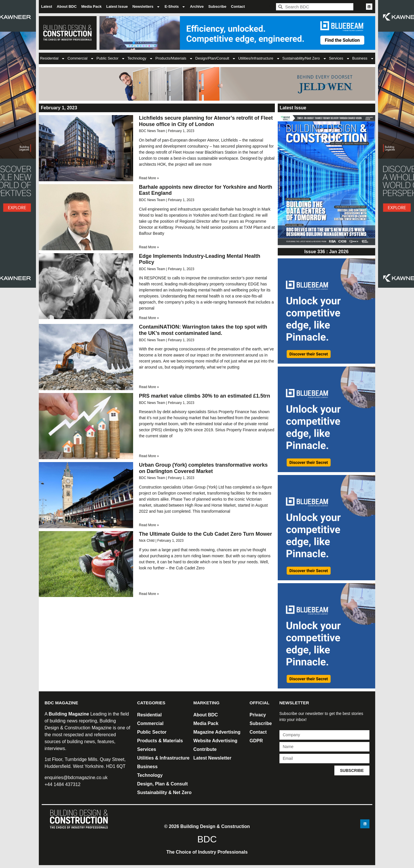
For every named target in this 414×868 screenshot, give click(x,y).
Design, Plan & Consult (162, 784)
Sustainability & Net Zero (164, 792)
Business (363, 59)
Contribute (205, 749)
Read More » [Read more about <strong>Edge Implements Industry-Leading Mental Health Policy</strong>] (149, 318)
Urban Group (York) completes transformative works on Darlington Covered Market (203, 468)
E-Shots (175, 7)
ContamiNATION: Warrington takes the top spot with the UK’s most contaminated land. (203, 330)
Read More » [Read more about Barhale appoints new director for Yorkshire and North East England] (149, 247)
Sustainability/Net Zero (304, 59)
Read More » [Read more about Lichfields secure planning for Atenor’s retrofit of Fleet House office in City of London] (149, 178)
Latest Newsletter (213, 758)
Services (339, 59)
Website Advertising (215, 741)
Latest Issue (117, 6)
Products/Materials (174, 59)
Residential (52, 59)
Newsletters (146, 7)
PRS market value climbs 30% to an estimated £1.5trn (204, 396)
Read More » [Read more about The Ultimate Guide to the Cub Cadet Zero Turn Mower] (149, 594)
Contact (238, 6)
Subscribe (217, 6)
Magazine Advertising (217, 732)
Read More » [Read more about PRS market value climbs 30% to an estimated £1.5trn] (149, 456)
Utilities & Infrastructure (163, 758)
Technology (140, 59)
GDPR (256, 741)
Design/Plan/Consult (215, 59)
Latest (47, 6)
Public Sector (111, 59)
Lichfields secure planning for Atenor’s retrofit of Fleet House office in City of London (206, 121)
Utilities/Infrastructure (259, 59)
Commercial (81, 59)
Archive (197, 6)
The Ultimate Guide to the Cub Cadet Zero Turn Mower (205, 534)
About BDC (67, 6)
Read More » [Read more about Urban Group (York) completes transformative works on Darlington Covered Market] (149, 525)
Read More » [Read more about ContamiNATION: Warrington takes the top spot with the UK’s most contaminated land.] (149, 387)
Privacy (258, 715)
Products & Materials (160, 741)
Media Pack (92, 6)
